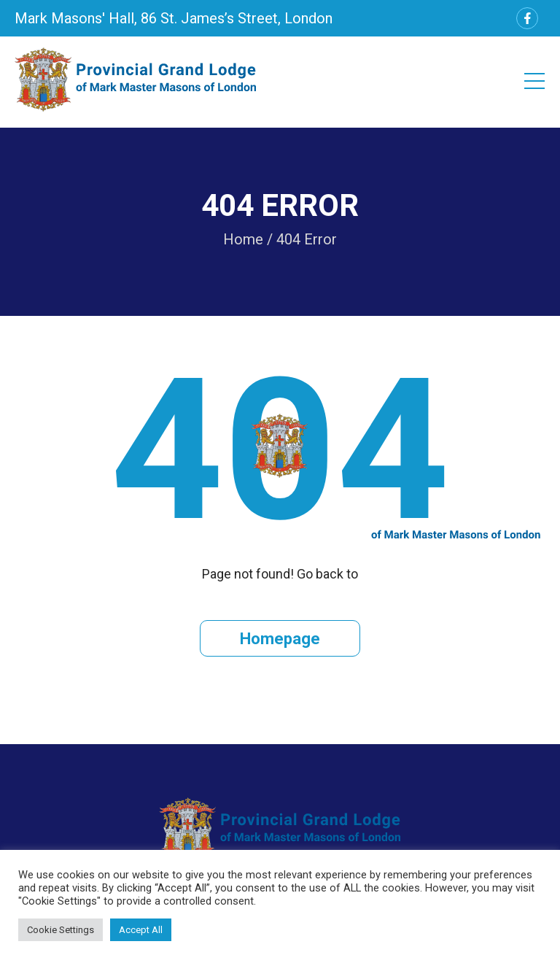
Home (243, 239)
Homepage (280, 639)
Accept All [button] (141, 930)
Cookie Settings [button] (61, 930)
